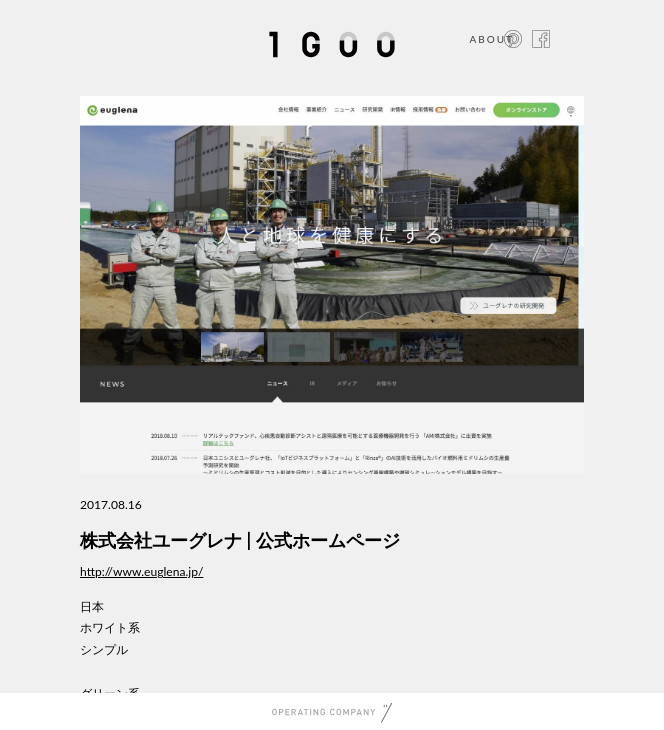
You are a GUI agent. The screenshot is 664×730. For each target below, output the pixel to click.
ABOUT (491, 39)
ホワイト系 (110, 627)
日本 (92, 606)
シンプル (104, 649)
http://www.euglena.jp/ (141, 571)
